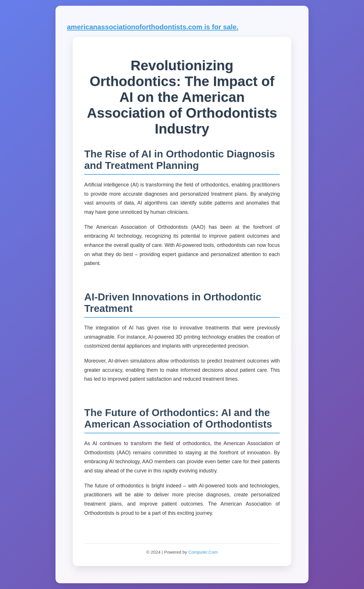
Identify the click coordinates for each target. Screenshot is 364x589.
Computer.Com (203, 552)
